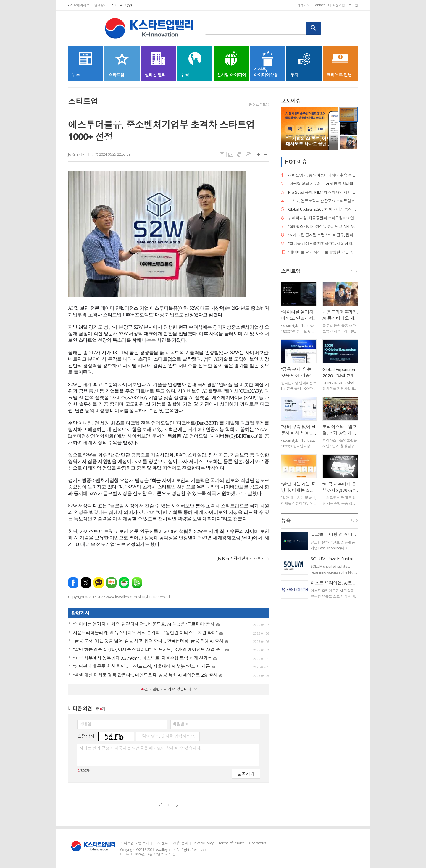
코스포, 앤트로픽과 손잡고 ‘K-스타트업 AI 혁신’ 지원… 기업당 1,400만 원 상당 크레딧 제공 (323, 201)
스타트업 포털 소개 (135, 843)
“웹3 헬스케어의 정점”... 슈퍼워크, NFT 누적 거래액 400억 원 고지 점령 (323, 226)
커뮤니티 (303, 5)
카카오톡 (99, 583)
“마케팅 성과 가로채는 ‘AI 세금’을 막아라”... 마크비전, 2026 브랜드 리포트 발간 (323, 184)
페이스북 (73, 583)
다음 (177, 805)
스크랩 (248, 155)
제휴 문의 (181, 843)
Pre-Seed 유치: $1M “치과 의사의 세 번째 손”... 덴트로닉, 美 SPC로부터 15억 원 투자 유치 (323, 192)
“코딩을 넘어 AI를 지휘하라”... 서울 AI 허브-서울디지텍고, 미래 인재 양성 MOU (323, 244)
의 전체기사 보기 (241, 558)
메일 (231, 155)
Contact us (321, 5)
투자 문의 (161, 843)
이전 (160, 805)
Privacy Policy (203, 843)
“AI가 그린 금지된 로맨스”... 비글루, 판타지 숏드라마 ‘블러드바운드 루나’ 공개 (323, 235)
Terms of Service (231, 843)
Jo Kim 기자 (77, 154)
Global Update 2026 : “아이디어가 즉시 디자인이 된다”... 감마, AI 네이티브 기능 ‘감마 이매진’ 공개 (323, 209)
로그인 (353, 5)
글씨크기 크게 (258, 155)
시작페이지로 (80, 5)
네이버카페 (124, 583)
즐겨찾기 (100, 5)
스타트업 (263, 104)
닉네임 (85, 724)
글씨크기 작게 (266, 155)
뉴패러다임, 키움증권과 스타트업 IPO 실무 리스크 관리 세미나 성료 (323, 218)
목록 (222, 155)
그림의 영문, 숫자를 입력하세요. (166, 736)
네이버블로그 (111, 583)
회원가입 (339, 5)
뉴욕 (286, 521)
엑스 (86, 583)
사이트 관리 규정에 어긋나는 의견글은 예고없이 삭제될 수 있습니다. (140, 748)
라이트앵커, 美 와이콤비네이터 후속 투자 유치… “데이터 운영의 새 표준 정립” (323, 175)
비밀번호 (180, 724)
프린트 (240, 155)
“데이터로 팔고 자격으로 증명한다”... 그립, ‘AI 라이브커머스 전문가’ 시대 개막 (323, 252)
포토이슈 (291, 101)
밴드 (137, 583)
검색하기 (314, 28)
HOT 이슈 (296, 162)
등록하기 (246, 773)
